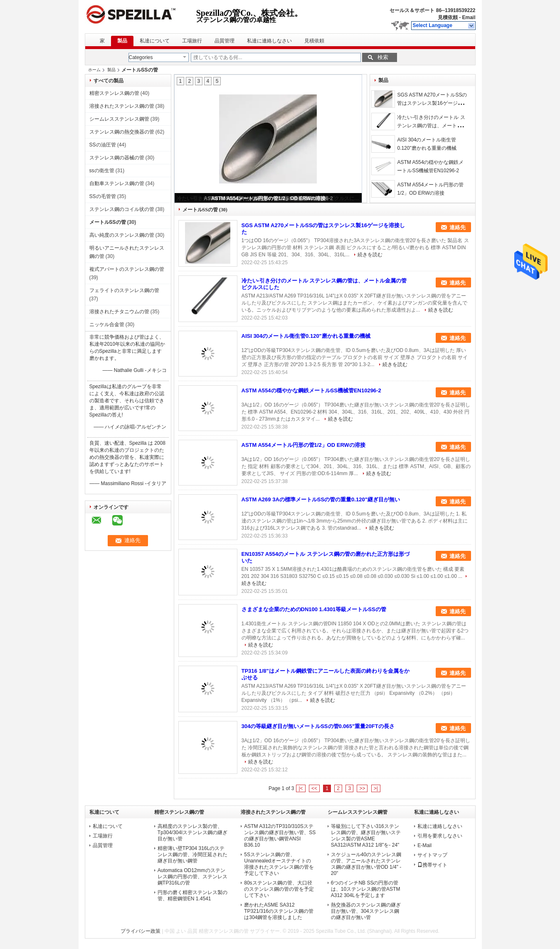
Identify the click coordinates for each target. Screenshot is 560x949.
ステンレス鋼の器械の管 (117, 158)
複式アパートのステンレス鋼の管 (127, 269)
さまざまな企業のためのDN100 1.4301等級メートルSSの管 (314, 609)
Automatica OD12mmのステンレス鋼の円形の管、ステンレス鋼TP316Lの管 (192, 877)
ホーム (94, 70)
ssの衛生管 (102, 171)
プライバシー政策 (141, 931)
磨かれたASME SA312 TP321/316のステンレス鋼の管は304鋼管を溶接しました (279, 911)
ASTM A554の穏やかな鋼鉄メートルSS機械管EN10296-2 (311, 390)
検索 (383, 57)
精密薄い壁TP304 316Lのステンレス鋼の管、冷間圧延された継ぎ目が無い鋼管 (192, 855)
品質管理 (224, 41)
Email (469, 17)
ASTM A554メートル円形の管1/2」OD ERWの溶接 (268, 198)
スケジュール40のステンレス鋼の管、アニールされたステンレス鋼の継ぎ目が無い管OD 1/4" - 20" (366, 864)
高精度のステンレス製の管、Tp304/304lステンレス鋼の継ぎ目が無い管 (192, 833)
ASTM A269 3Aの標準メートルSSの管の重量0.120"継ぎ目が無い (321, 499)
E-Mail (424, 845)
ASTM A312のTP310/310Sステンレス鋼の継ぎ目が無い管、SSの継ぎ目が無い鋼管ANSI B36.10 (280, 836)
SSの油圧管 (103, 145)
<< (314, 788)
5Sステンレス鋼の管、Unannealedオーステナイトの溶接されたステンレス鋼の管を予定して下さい (279, 864)
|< (301, 788)
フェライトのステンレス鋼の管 (124, 290)
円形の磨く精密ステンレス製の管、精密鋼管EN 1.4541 (192, 896)
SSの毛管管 (103, 196)
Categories (141, 57)
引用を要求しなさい (440, 836)
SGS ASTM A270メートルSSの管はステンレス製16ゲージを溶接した (432, 103)
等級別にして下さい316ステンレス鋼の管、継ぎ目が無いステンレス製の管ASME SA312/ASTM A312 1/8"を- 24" (366, 836)
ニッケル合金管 (107, 325)
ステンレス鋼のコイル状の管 (122, 209)
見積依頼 (448, 17)
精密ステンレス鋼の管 (114, 93)
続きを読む (370, 255)
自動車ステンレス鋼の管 (117, 183)
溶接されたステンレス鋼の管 (122, 106)
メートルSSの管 (108, 222)
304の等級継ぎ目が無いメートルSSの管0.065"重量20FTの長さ (318, 726)
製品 (122, 41)
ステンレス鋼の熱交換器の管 (122, 132)
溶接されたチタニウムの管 (119, 312)
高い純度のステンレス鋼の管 (122, 235)
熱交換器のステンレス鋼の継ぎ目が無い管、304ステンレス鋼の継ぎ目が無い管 (366, 911)
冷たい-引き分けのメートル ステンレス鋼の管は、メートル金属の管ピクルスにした (432, 126)
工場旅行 (192, 41)
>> (362, 788)
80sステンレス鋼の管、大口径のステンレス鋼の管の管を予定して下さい (279, 889)
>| (376, 788)
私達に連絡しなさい (269, 41)
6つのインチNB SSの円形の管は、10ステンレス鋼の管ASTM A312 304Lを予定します (366, 889)
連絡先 (458, 227)
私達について (155, 41)
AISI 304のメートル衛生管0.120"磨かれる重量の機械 (306, 336)
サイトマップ (432, 855)
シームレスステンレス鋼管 (119, 119)
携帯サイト (432, 865)
